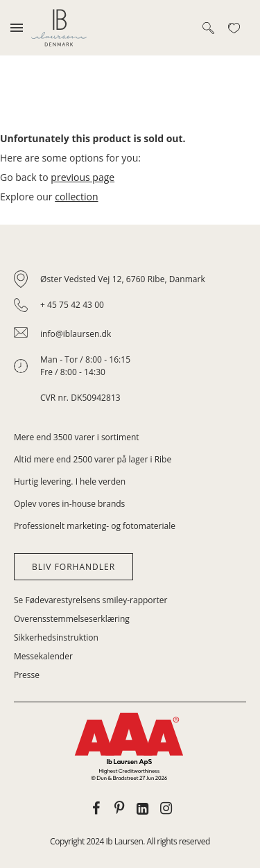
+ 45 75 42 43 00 (72, 305)
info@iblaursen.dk (76, 334)
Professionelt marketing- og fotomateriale (95, 526)
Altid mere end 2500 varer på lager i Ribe (93, 459)
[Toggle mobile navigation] (17, 28)
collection (76, 197)
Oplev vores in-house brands (69, 504)
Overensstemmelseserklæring (72, 619)
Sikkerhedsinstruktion (56, 637)
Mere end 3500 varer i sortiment (77, 437)
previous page (83, 177)
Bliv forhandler (73, 567)
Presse (27, 675)
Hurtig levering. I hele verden (70, 481)
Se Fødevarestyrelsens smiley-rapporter (90, 600)
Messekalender (43, 656)
